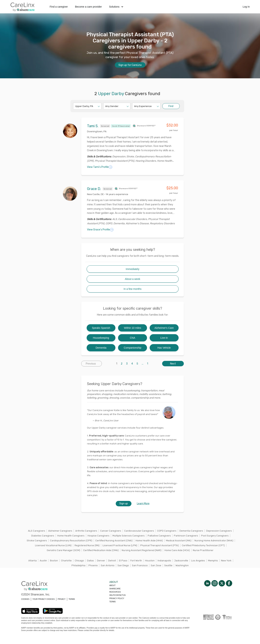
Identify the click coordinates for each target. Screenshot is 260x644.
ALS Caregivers (37, 531)
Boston (54, 561)
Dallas (90, 561)
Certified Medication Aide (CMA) (101, 550)
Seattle (168, 565)
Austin (43, 561)
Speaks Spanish (101, 328)
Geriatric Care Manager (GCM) (63, 550)
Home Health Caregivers (71, 536)
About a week (133, 279)
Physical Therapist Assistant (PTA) (160, 545)
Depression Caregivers (219, 531)
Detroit (112, 561)
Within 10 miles (133, 328)
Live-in (164, 338)
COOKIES (25, 599)
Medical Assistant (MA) (179, 541)
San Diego (123, 565)
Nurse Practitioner (203, 550)
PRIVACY (62, 599)
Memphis (213, 561)
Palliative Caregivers (159, 536)
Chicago (79, 561)
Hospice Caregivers (98, 536)
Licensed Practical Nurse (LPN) (120, 545)
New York (226, 561)
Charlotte (66, 561)
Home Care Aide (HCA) (177, 550)
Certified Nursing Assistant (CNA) (114, 541)
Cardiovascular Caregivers (139, 531)
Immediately (132, 269)
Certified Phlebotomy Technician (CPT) (203, 545)
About (112, 585)
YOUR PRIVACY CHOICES (44, 599)
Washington (182, 565)
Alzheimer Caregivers (60, 531)
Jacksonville (181, 561)
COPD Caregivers (167, 531)
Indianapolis (164, 561)
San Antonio (108, 565)
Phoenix (93, 565)
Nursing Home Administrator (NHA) (214, 541)
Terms (112, 602)
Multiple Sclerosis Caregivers (129, 536)
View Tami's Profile (100, 167)
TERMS (72, 599)
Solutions (116, 7)
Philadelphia (78, 565)
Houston (150, 561)
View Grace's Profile (100, 230)
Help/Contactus (117, 595)
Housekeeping (101, 338)
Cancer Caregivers (111, 531)
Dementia (101, 348)
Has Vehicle (164, 348)
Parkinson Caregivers (186, 536)
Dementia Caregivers (191, 531)
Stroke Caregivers (37, 541)
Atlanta (32, 561)
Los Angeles (198, 561)
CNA (133, 338)
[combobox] (75, 106)
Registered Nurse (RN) (87, 545)
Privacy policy (117, 598)
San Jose (156, 565)
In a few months (133, 289)
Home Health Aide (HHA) (149, 541)
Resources (115, 592)
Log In (246, 7)
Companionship (132, 348)
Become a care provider (88, 7)
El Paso (123, 561)
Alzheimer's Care (164, 328)
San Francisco (140, 565)
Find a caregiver (59, 7)
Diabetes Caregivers (43, 536)
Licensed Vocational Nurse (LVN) (53, 545)
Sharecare (115, 589)
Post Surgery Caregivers (215, 536)
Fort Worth (136, 561)
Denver (101, 561)
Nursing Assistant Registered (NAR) (142, 550)
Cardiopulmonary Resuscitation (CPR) (71, 541)
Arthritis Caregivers (86, 531)
